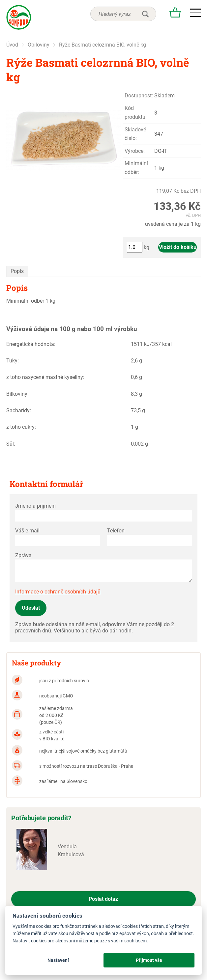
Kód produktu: (136, 112)
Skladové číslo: (135, 134)
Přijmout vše (149, 960)
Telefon (116, 531)
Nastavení (58, 960)
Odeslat (31, 608)
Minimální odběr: (136, 168)
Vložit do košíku (178, 247)
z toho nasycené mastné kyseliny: (45, 377)
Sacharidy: (19, 410)
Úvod (12, 45)
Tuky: (13, 361)
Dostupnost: (139, 96)
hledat (145, 14)
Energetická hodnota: (31, 344)
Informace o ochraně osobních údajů (58, 592)
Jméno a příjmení (35, 506)
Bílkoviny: (17, 394)
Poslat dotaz (103, 899)
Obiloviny (39, 45)
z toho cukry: (21, 427)
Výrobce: (135, 151)
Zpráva (23, 555)
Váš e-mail (27, 531)
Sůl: (11, 444)
